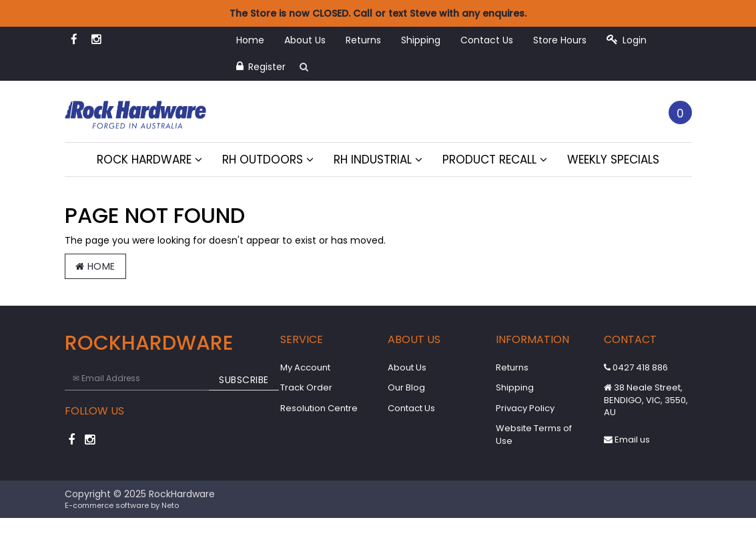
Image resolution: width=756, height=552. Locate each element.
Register (261, 67)
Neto (170, 505)
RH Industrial (378, 160)
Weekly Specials (613, 160)
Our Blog (406, 387)
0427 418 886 (636, 367)
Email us (627, 440)
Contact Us (487, 40)
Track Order (306, 387)
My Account (305, 367)
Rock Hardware (149, 160)
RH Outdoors (268, 160)
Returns (363, 40)
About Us (305, 40)
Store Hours (560, 40)
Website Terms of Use (534, 435)
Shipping (421, 40)
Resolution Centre (319, 408)
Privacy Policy (525, 408)
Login (627, 40)
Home (250, 40)
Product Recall (495, 160)
